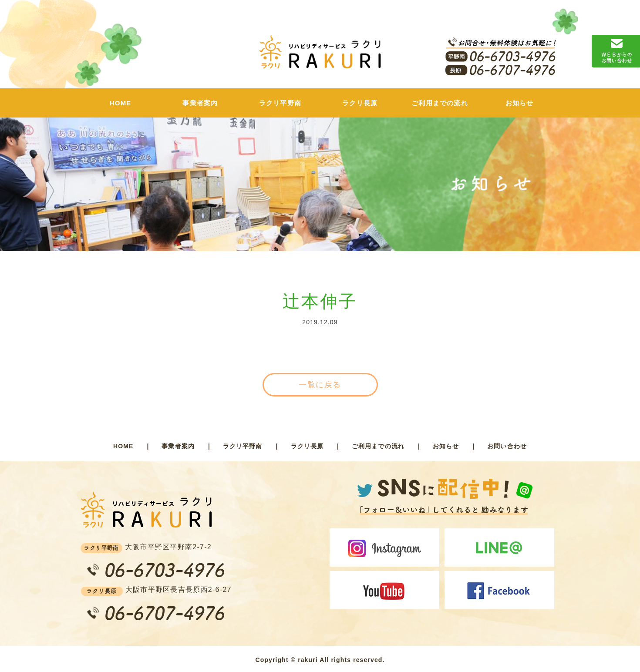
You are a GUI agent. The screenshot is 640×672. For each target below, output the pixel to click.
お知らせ (520, 103)
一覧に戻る (320, 385)
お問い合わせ (507, 446)
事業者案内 (200, 103)
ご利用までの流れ (440, 103)
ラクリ (320, 56)
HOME (121, 103)
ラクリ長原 (360, 103)
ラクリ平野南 (280, 103)
